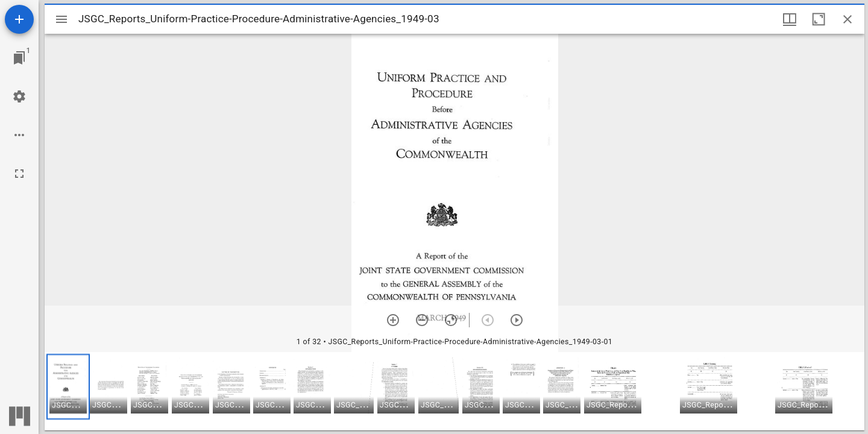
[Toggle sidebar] (61, 19)
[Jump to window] (19, 58)
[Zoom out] (422, 320)
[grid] (454, 391)
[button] (68, 387)
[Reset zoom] (451, 320)
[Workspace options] (19, 135)
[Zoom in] (393, 320)
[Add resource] (19, 19)
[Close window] (848, 19)
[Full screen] (19, 174)
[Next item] (517, 320)
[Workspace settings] (19, 96)
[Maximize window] (819, 19)
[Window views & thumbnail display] (790, 19)
